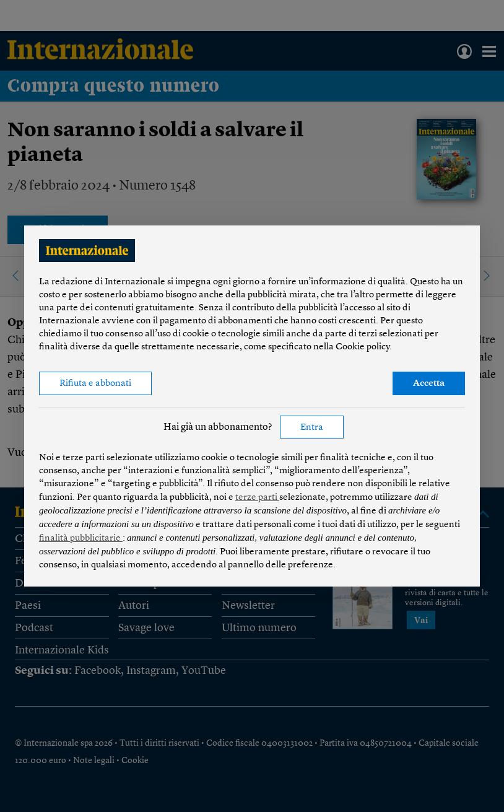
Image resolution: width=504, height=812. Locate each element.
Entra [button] (312, 428)
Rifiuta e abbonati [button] (95, 384)
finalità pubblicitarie (81, 539)
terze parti (257, 498)
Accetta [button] (429, 384)
